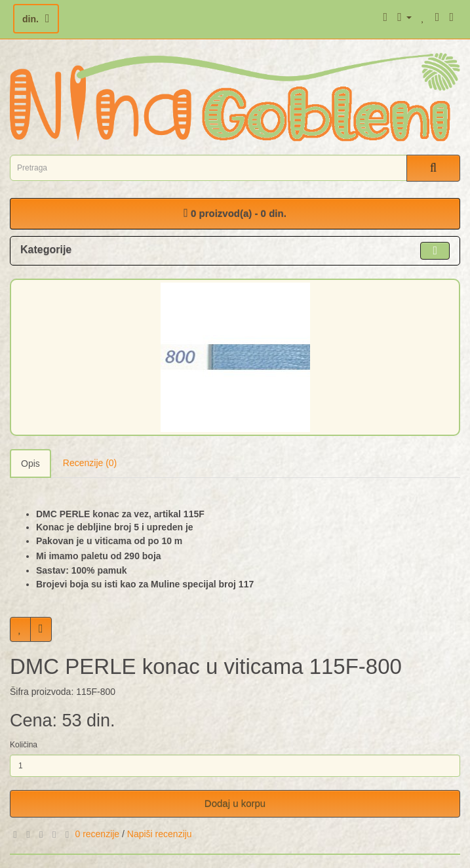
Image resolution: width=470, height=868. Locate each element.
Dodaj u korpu (235, 803)
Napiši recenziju (160, 834)
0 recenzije (97, 834)
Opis (30, 464)
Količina (24, 745)
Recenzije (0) (90, 463)
